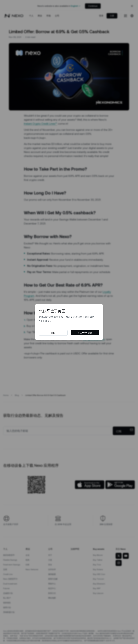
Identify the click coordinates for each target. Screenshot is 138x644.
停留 (53, 333)
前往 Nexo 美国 (85, 333)
